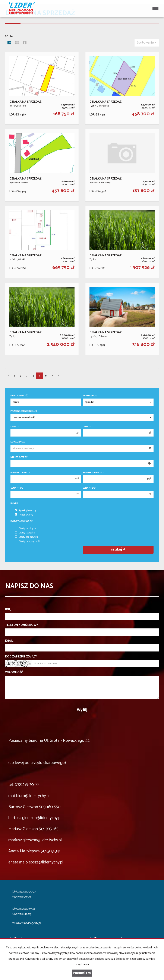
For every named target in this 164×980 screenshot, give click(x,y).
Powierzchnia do (93, 473)
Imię (8, 609)
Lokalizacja (18, 442)
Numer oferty (19, 457)
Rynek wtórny (24, 515)
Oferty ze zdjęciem (26, 529)
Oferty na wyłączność (27, 542)
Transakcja (90, 396)
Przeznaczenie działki (24, 411)
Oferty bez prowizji (26, 537)
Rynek (14, 503)
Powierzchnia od (21, 473)
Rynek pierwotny (26, 511)
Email (9, 641)
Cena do (88, 427)
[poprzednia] (8, 376)
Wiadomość (14, 673)
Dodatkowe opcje (22, 521)
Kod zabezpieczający (21, 657)
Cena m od (17, 488)
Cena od (15, 427)
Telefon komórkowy (22, 625)
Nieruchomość (19, 396)
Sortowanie (147, 43)
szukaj (118, 550)
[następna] (58, 376)
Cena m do (89, 488)
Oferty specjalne (25, 533)
